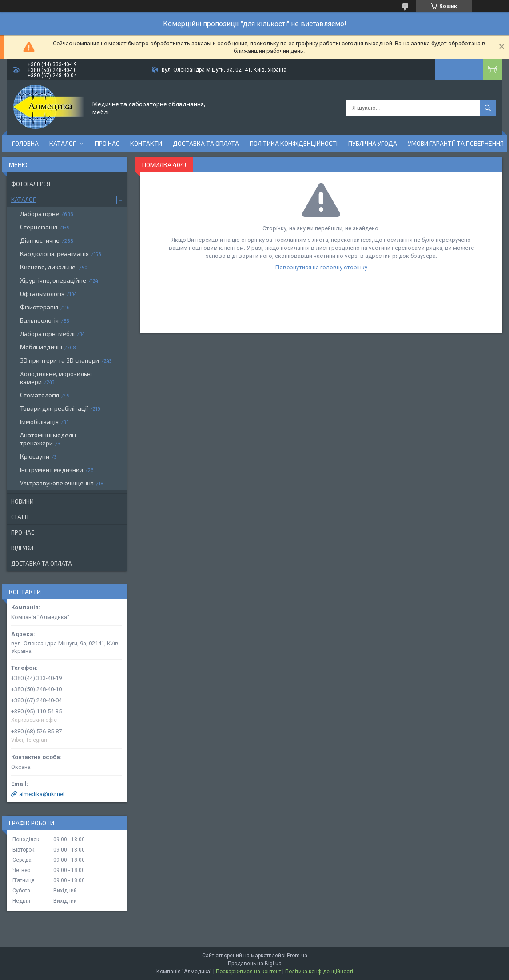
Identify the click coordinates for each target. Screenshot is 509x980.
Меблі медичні (41, 347)
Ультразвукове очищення (57, 483)
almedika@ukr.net (42, 794)
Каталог (63, 143)
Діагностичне (40, 240)
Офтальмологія (42, 294)
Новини (22, 501)
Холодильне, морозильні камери (56, 378)
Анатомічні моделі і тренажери (48, 439)
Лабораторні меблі (47, 334)
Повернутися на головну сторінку (321, 267)
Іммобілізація (39, 422)
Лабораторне (40, 214)
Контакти (146, 143)
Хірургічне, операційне (53, 280)
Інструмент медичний (52, 470)
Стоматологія (40, 395)
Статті (20, 517)
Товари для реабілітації (54, 408)
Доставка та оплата (206, 143)
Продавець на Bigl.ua (255, 964)
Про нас (107, 143)
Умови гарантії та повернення (456, 143)
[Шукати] (488, 108)
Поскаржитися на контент (249, 972)
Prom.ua (297, 956)
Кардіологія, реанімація (54, 254)
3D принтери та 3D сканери (60, 360)
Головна (25, 143)
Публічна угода (373, 143)
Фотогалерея (31, 184)
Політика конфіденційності (294, 143)
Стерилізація (39, 227)
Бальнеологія (39, 320)
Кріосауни (35, 456)
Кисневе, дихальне (48, 267)
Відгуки (22, 548)
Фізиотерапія (39, 307)
